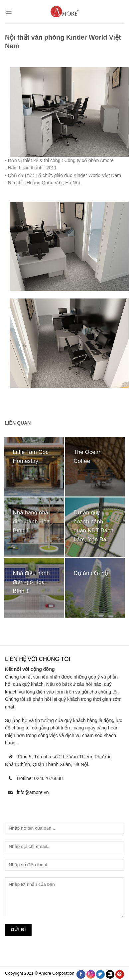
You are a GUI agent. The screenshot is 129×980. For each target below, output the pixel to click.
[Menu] (8, 12)
